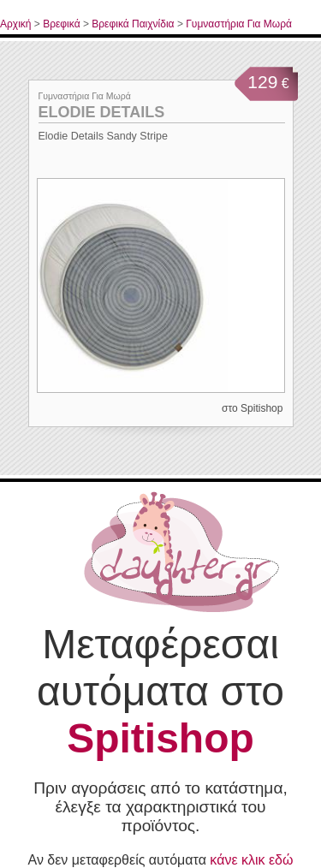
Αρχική (15, 24)
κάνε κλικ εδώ (251, 860)
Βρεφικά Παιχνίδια (133, 24)
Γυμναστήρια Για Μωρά (239, 24)
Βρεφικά (61, 24)
